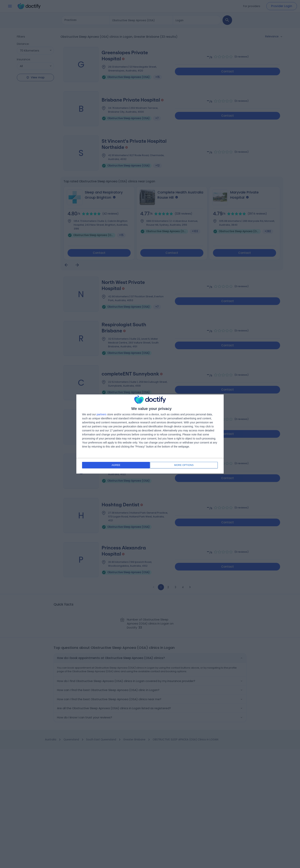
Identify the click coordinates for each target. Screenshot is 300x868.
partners (101, 415)
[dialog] (150, 434)
